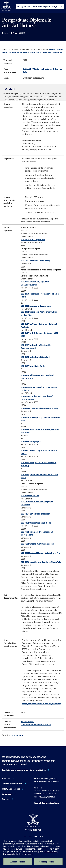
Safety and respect (11, 789)
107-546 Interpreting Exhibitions (36, 523)
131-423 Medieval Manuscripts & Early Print (41, 553)
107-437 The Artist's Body (33, 366)
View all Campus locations (47, 803)
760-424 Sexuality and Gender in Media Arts (41, 562)
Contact (6, 799)
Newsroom (7, 794)
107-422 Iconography (31, 441)
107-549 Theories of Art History (35, 261)
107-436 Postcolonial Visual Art (35, 357)
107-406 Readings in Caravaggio (36, 306)
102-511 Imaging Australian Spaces (37, 544)
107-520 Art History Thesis (33, 240)
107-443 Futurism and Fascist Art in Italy (39, 408)
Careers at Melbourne (12, 784)
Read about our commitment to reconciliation (24, 770)
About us (6, 778)
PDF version (17, 735)
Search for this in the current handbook (44, 52)
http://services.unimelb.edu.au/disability (41, 704)
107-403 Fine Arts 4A (30, 496)
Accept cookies (18, 862)
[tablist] (40, 6)
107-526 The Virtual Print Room (35, 514)
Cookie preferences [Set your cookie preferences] (48, 862)
